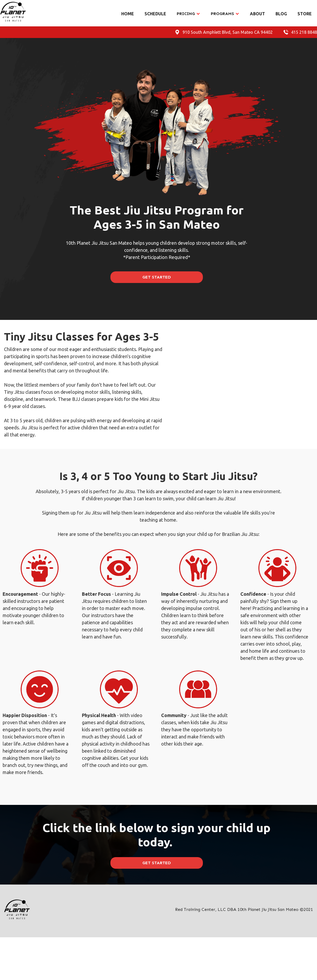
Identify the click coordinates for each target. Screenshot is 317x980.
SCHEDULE (155, 14)
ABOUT (257, 14)
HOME (128, 14)
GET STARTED (157, 277)
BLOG (281, 14)
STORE (305, 14)
